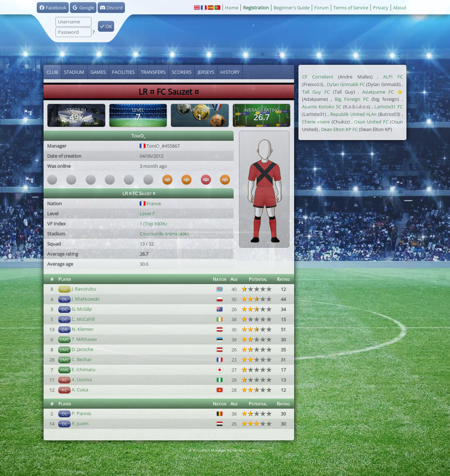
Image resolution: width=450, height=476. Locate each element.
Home (232, 8)
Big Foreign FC (352, 99)
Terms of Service (351, 8)
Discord (111, 8)
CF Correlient (318, 77)
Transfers (153, 72)
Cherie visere (316, 122)
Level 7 (147, 214)
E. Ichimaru (84, 369)
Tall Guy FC (316, 92)
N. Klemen (83, 329)
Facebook (53, 8)
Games (98, 72)
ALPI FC (393, 77)
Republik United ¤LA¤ (353, 114)
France (150, 203)
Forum (321, 8)
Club (52, 72)
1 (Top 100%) (153, 224)
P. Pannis (81, 413)
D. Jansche (82, 349)
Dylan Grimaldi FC (346, 84)
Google (83, 8)
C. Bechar (82, 359)
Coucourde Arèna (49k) (164, 234)
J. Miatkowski (85, 299)
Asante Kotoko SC (322, 107)
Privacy (381, 8)
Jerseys (206, 72)
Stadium (74, 72)
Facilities (123, 72)
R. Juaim (80, 423)
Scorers (182, 72)
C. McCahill (83, 319)
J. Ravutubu (84, 289)
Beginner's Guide (292, 8)
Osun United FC (371, 122)
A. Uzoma (82, 380)
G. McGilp (82, 309)
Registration (256, 8)
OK (106, 26)
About (400, 8)
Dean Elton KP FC (339, 129)
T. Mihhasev (84, 339)
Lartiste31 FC (389, 107)
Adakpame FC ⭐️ (382, 92)
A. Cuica (80, 390)
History (230, 72)
